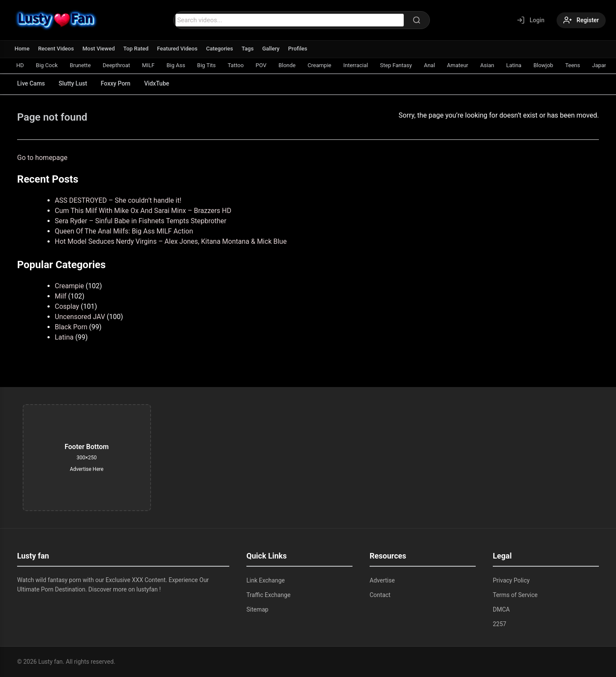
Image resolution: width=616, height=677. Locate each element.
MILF (148, 65)
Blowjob (543, 65)
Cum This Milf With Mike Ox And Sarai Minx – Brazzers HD (143, 211)
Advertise (382, 580)
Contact (380, 595)
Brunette (80, 65)
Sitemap (257, 609)
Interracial (355, 65)
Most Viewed (99, 49)
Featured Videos (177, 49)
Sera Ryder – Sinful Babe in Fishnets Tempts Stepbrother (141, 221)
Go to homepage (42, 158)
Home (22, 49)
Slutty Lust (73, 83)
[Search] (417, 20)
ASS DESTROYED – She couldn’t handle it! (118, 200)
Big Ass (176, 65)
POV (261, 65)
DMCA (501, 609)
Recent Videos (56, 49)
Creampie (319, 65)
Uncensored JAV (80, 317)
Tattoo (235, 65)
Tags (248, 49)
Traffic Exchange (268, 595)
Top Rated (136, 49)
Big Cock (47, 65)
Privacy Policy (511, 580)
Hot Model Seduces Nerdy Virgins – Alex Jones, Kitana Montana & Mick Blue (171, 241)
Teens (573, 65)
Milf (61, 296)
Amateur (458, 65)
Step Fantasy (396, 65)
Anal (429, 65)
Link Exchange (266, 580)
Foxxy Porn (116, 83)
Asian (487, 65)
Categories (220, 49)
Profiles (298, 49)
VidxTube (157, 83)
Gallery (271, 49)
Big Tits (206, 65)
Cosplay (67, 306)
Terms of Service (515, 595)
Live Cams (31, 83)
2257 (499, 624)
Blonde (287, 65)
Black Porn (71, 327)
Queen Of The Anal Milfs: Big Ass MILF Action (124, 231)
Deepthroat (116, 65)
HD (20, 65)
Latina (514, 65)
